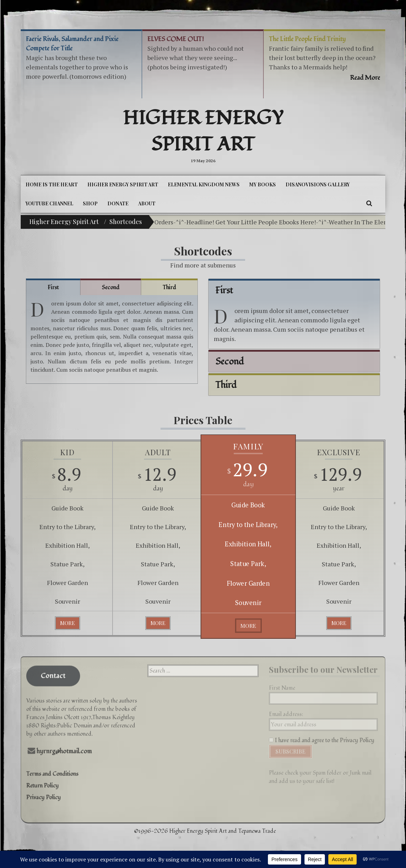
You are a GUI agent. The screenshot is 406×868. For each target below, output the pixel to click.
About (147, 203)
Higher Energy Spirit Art (203, 131)
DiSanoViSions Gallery (318, 184)
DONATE (118, 203)
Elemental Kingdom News (204, 184)
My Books (263, 184)
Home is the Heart (52, 184)
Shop (90, 203)
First (53, 287)
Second (111, 287)
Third (169, 287)
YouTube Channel (49, 203)
